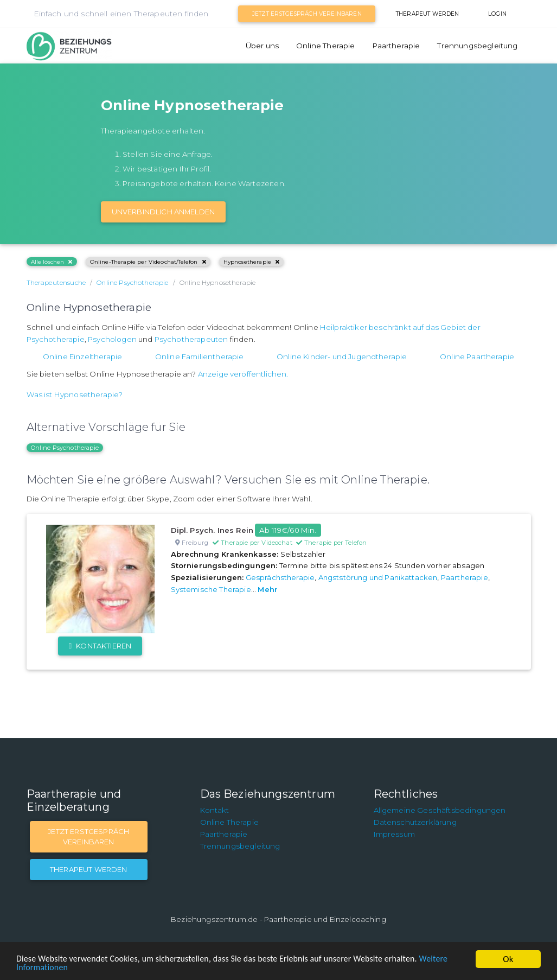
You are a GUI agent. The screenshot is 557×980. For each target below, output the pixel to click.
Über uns (262, 46)
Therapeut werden (428, 14)
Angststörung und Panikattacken (378, 577)
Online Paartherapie (477, 357)
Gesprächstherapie (280, 577)
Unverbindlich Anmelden (164, 212)
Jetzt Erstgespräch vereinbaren (307, 14)
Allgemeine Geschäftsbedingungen (440, 810)
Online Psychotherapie (65, 448)
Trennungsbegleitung (477, 46)
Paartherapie (396, 46)
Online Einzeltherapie (82, 357)
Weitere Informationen (60, 967)
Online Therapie (325, 46)
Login (497, 14)
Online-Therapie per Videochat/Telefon (148, 262)
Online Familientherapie (200, 357)
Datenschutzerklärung (415, 822)
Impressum (394, 834)
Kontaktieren (100, 646)
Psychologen (112, 339)
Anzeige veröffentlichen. (243, 374)
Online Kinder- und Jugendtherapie (342, 357)
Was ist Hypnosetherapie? (75, 394)
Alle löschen (52, 262)
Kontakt (215, 810)
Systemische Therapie (211, 589)
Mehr (268, 589)
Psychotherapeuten (191, 339)
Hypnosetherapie (252, 262)
